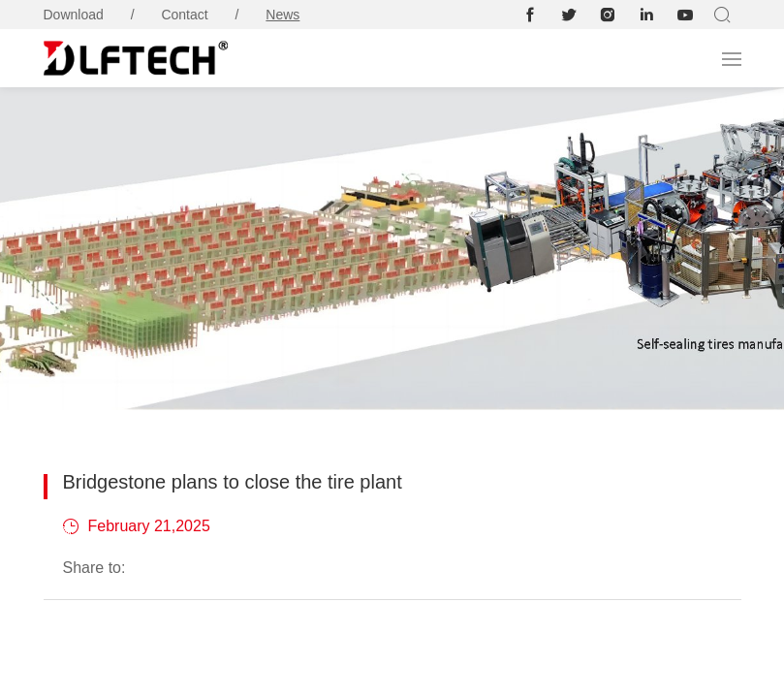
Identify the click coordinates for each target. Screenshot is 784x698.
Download (74, 15)
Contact (184, 15)
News (282, 15)
